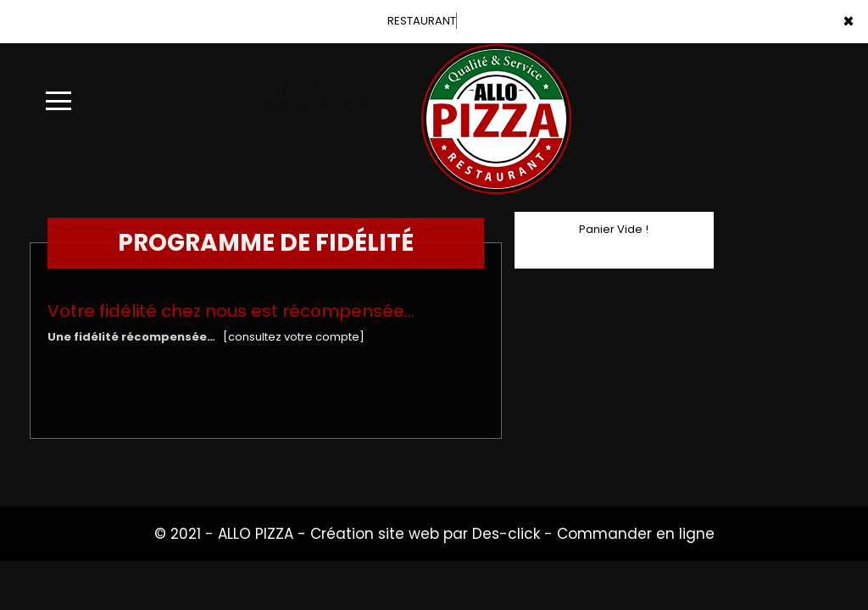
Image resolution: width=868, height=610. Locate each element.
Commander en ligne (636, 534)
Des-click (506, 534)
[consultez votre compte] (294, 337)
